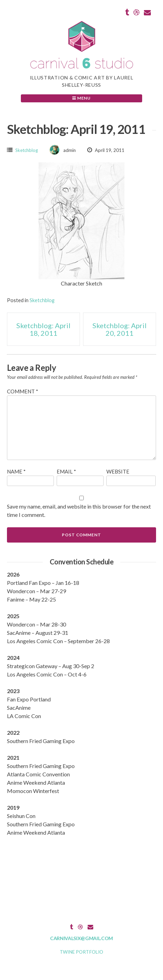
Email (66, 471)
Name (16, 471)
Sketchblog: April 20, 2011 (120, 329)
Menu (81, 98)
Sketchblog (27, 150)
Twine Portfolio (82, 952)
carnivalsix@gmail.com (81, 938)
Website (118, 471)
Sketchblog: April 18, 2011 (43, 329)
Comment (23, 391)
